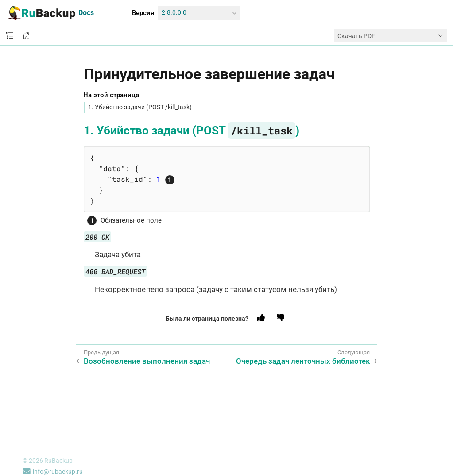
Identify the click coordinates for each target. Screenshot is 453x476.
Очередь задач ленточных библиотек (303, 361)
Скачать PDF (356, 36)
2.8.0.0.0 (174, 13)
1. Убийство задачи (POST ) (192, 131)
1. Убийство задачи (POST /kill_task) (140, 107)
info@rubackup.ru (53, 472)
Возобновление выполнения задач (147, 361)
